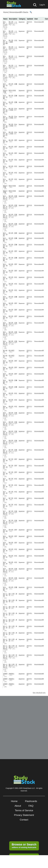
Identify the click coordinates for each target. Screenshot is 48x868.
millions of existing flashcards (24, 846)
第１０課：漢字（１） (5, 596)
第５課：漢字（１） (5, 305)
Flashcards (31, 801)
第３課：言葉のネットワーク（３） (5, 218)
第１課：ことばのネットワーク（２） (5, 60)
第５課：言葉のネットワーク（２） (5, 326)
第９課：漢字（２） (5, 538)
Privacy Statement (24, 815)
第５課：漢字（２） (5, 312)
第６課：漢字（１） (5, 363)
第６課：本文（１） (5, 395)
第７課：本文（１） (5, 481)
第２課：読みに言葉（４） (5, 135)
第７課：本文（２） (5, 487)
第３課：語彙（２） (5, 247)
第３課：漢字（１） (5, 253)
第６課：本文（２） (5, 402)
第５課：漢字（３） (5, 318)
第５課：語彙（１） (5, 299)
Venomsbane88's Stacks (19, 12)
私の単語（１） (5, 352)
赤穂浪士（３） (5, 685)
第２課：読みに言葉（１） (5, 111)
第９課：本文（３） (5, 564)
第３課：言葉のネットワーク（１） (5, 200)
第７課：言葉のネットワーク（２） (5, 515)
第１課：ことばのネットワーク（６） (5, 78)
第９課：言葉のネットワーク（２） (5, 581)
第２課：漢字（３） (5, 155)
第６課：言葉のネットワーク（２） (5, 426)
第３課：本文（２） (5, 162)
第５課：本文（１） (5, 279)
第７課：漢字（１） (5, 461)
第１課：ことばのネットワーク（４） (5, 69)
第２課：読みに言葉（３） (5, 127)
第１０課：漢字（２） (5, 602)
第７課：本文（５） (5, 507)
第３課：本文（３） (5, 175)
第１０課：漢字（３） (5, 609)
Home (6, 12)
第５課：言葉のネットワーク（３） (5, 345)
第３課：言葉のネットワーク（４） (5, 227)
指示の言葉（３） (5, 192)
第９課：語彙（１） (5, 589)
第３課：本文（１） (5, 168)
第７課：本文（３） (5, 494)
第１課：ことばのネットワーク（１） (5, 35)
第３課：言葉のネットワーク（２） (5, 209)
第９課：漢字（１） (5, 532)
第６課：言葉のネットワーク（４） (5, 444)
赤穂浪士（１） (5, 675)
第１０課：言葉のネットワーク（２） (5, 658)
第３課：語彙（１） (5, 240)
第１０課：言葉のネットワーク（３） (5, 668)
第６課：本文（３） (5, 409)
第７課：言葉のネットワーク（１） (5, 453)
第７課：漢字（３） (5, 474)
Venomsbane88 (39, 22)
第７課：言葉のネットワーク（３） (5, 524)
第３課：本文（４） (5, 181)
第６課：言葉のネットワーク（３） (5, 435)
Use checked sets (39, 693)
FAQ (31, 806)
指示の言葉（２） (5, 187)
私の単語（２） (5, 357)
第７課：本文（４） (5, 500)
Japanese (22, 22)
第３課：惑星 (5, 234)
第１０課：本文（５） (5, 641)
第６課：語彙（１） (5, 382)
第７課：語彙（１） (5, 260)
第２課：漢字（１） (5, 142)
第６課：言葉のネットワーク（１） (5, 416)
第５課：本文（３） (5, 292)
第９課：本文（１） (5, 551)
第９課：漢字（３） (5, 545)
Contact (24, 820)
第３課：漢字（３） (5, 273)
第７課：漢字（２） (5, 468)
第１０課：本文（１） (5, 615)
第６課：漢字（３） (5, 376)
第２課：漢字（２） (5, 149)
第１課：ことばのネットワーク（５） (5, 25)
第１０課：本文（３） (5, 628)
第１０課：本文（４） (5, 635)
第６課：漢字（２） (5, 369)
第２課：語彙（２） (5, 104)
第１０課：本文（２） (5, 622)
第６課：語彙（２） (5, 389)
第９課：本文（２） (5, 558)
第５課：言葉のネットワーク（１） (5, 336)
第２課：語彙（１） (5, 98)
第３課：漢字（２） (5, 266)
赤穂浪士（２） (5, 680)
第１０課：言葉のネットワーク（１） (5, 649)
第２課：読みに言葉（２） (5, 119)
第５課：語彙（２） (5, 86)
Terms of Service (24, 810)
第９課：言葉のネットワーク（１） (5, 572)
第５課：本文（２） (5, 286)
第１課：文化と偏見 (5, 43)
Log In (42, 5)
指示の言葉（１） (5, 92)
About (18, 806)
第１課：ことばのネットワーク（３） (5, 50)
